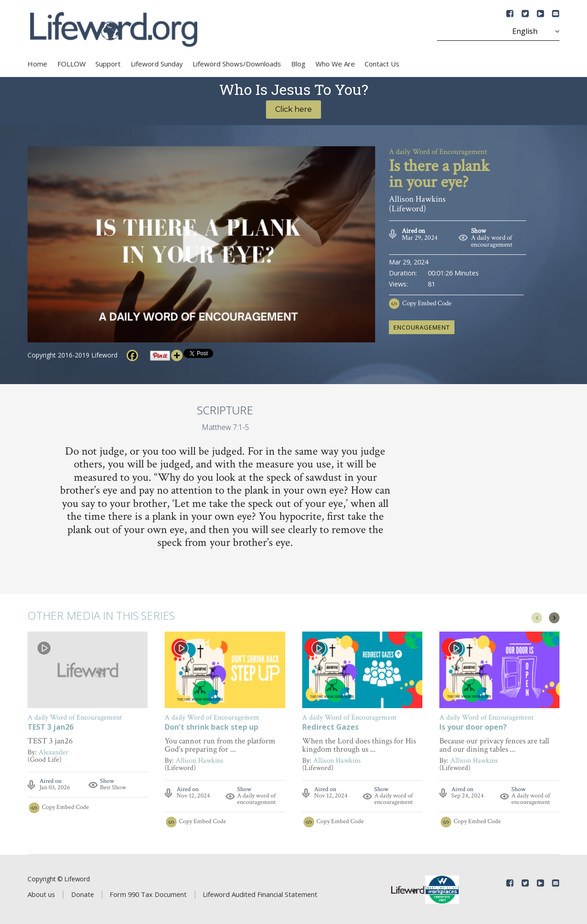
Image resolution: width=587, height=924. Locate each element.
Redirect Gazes (330, 728)
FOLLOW (72, 64)
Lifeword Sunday (157, 64)
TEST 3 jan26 (50, 728)
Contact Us (382, 64)
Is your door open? (473, 728)
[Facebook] (132, 355)
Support (108, 64)
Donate (83, 894)
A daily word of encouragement (492, 241)
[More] (177, 355)
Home (37, 64)
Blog (298, 64)
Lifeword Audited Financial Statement (260, 894)
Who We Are (335, 64)
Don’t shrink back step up (211, 728)
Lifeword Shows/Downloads (237, 64)
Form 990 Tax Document (148, 894)
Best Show (113, 787)
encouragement (422, 327)
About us (41, 894)
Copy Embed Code (427, 303)
